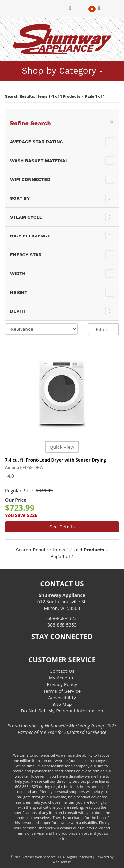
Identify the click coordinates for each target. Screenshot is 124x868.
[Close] (112, 122)
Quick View (62, 447)
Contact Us (62, 671)
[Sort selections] (41, 329)
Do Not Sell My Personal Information (62, 711)
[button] (94, 8)
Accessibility (62, 698)
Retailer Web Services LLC (42, 857)
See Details (62, 527)
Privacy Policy (62, 684)
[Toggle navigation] (10, 4)
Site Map (62, 704)
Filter (103, 329)
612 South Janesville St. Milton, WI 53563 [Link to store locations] (62, 602)
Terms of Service (62, 691)
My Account (62, 678)
